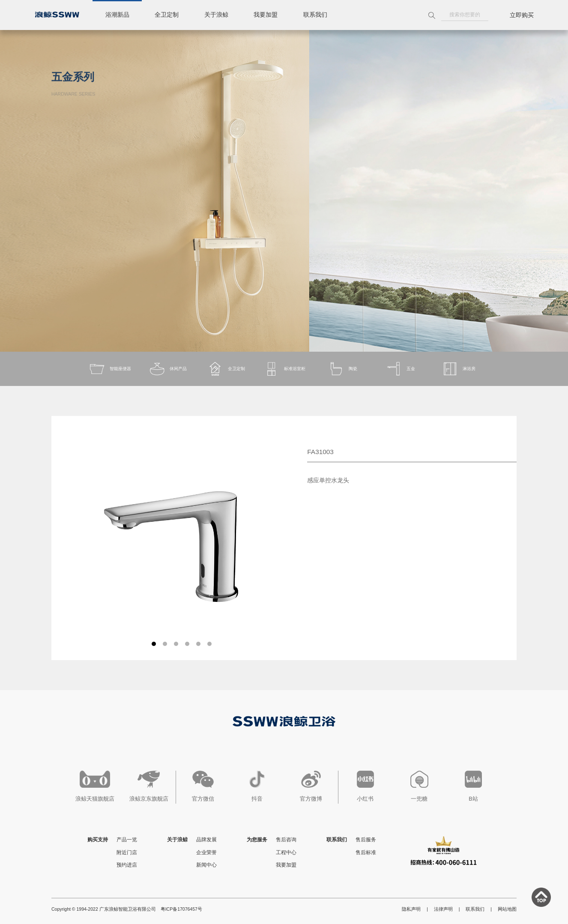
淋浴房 (459, 369)
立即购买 (522, 15)
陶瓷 (342, 369)
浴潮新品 (117, 15)
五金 (401, 369)
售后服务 (366, 840)
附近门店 (127, 852)
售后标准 (366, 852)
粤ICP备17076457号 (181, 909)
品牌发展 (206, 840)
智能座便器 (109, 369)
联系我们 (316, 15)
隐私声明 (411, 909)
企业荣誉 (206, 852)
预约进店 (127, 865)
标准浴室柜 (284, 369)
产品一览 (127, 840)
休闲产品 (168, 369)
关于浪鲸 (217, 15)
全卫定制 (167, 15)
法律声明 (443, 909)
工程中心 (286, 852)
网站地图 (507, 909)
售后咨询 (286, 840)
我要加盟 (266, 15)
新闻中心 (206, 865)
